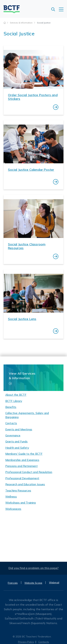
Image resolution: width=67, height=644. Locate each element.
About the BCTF (16, 395)
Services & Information (21, 23)
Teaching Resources (18, 491)
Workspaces (13, 509)
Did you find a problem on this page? (33, 568)
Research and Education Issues (25, 484)
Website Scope (33, 583)
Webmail (54, 583)
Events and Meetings (19, 429)
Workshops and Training (21, 503)
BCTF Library (14, 401)
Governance (13, 435)
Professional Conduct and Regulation (29, 472)
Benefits (11, 407)
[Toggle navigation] (63, 11)
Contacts (11, 423)
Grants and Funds (17, 442)
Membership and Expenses (22, 460)
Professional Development (22, 478)
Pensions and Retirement (21, 466)
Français (13, 583)
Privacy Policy (26, 642)
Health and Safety (17, 448)
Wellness (11, 497)
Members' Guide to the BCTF (24, 454)
